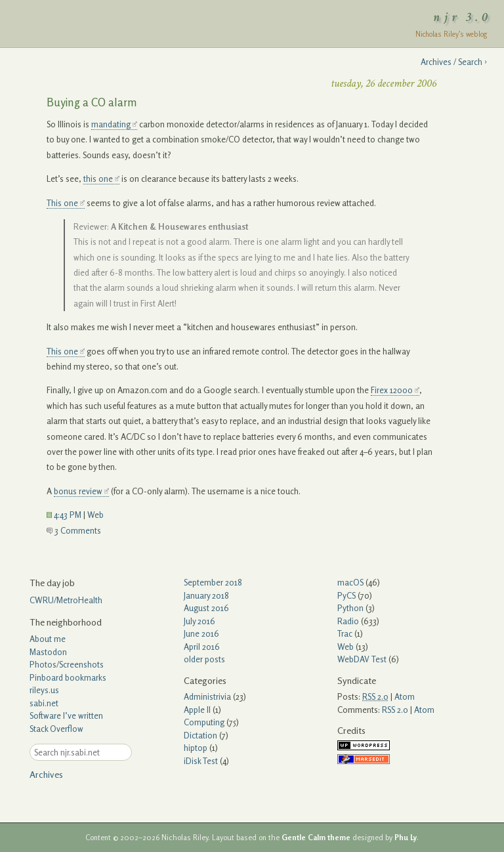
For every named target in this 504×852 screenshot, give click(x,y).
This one (62, 203)
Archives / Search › (454, 62)
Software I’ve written (66, 715)
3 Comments (74, 530)
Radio (348, 621)
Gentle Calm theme (316, 838)
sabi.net (44, 703)
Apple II (197, 710)
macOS (350, 582)
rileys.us (44, 690)
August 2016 (206, 608)
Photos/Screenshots (67, 664)
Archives (46, 774)
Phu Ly (406, 838)
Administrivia (207, 696)
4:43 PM (64, 515)
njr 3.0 (463, 17)
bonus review (78, 491)
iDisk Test (201, 761)
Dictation (200, 735)
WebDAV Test (362, 659)
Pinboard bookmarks (68, 677)
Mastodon (48, 652)
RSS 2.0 (395, 710)
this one (98, 179)
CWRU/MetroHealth (66, 600)
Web (95, 515)
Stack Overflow (56, 729)
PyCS (346, 595)
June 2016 (201, 633)
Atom (405, 696)
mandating (111, 124)
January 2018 (206, 595)
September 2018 (213, 582)
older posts (204, 659)
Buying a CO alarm (92, 102)
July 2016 (199, 621)
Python (350, 608)
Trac (345, 633)
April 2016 (202, 647)
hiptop (196, 748)
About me (48, 639)
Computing (204, 722)
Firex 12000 (392, 390)
